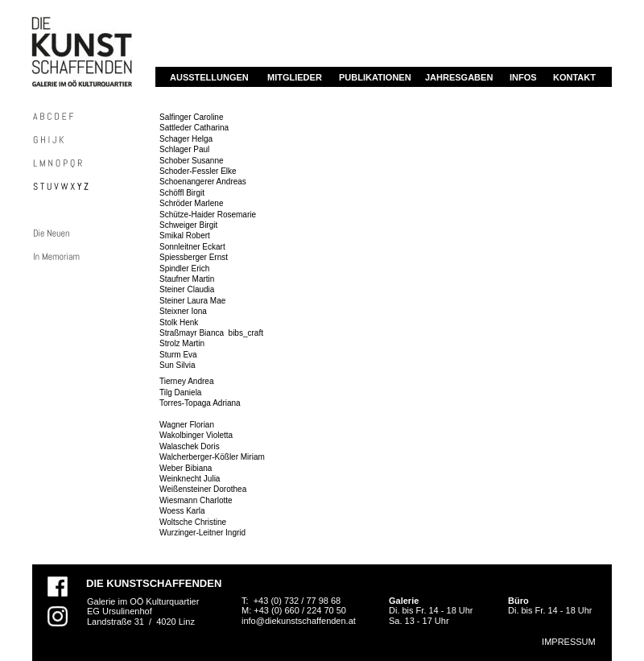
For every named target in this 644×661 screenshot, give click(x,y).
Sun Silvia (177, 365)
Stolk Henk (179, 322)
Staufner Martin (187, 279)
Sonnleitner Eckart (192, 247)
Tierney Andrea (186, 381)
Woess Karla (183, 511)
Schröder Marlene (191, 203)
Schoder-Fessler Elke (198, 171)
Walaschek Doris (190, 446)
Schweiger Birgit (188, 225)
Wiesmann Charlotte (196, 500)
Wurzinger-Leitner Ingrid (202, 533)
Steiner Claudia (187, 289)
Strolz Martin (182, 343)
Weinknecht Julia (190, 479)
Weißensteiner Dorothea (203, 489)
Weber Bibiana (186, 468)
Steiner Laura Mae (192, 301)
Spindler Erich (184, 269)
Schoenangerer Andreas (204, 182)
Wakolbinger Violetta (196, 435)
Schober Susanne (192, 161)
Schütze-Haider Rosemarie (208, 215)
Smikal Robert (185, 235)
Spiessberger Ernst (195, 257)
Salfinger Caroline (192, 117)
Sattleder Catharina (194, 128)
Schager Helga (186, 139)
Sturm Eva (178, 355)
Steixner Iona (183, 311)
